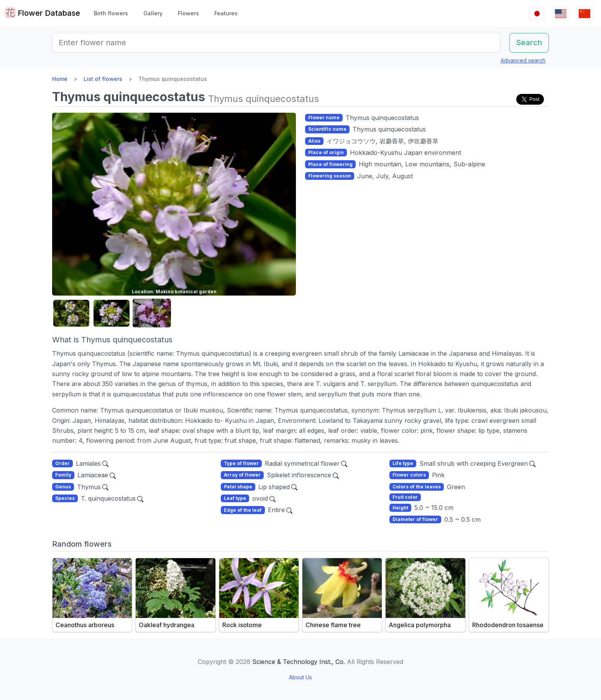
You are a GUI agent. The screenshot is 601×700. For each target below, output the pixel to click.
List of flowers (103, 79)
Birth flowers (111, 13)
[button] (71, 313)
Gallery (153, 13)
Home (60, 79)
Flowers (188, 13)
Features (226, 13)
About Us (300, 677)
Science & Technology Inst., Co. (299, 662)
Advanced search (523, 60)
